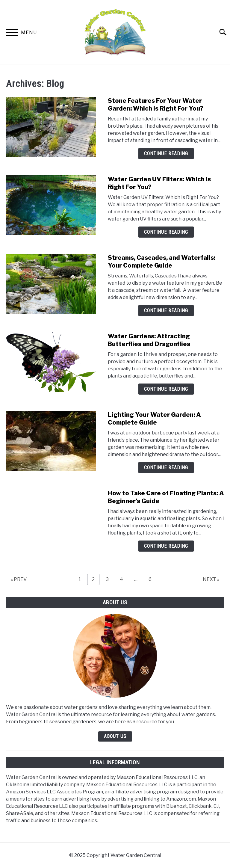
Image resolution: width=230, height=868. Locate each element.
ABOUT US (115, 736)
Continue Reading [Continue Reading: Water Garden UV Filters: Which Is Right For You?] (166, 232)
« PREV (19, 579)
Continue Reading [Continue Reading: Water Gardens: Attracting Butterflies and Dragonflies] (166, 389)
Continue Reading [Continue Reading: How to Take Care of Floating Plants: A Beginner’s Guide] (166, 546)
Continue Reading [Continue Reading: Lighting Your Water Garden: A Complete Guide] (166, 468)
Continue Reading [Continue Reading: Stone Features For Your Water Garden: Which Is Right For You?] (166, 154)
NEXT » (211, 579)
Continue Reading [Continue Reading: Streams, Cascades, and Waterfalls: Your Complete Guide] (166, 311)
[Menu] (12, 34)
